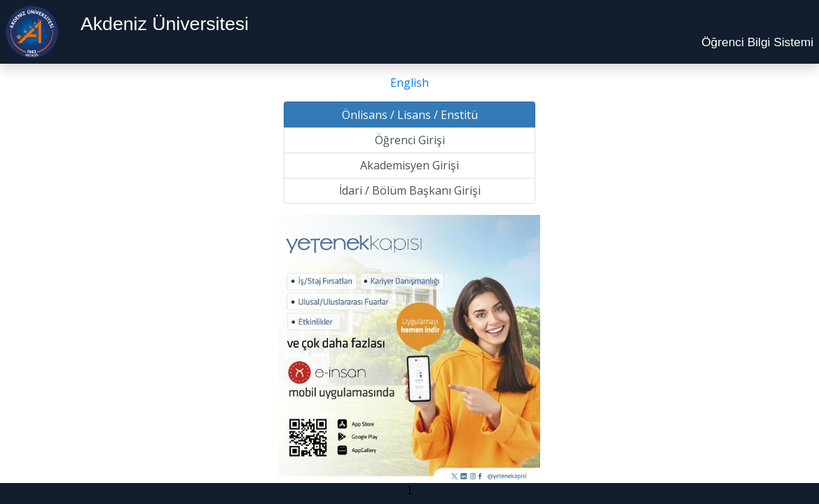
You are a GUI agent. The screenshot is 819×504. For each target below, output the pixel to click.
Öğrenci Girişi (410, 140)
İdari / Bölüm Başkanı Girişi (410, 190)
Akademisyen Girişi (409, 165)
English (409, 83)
